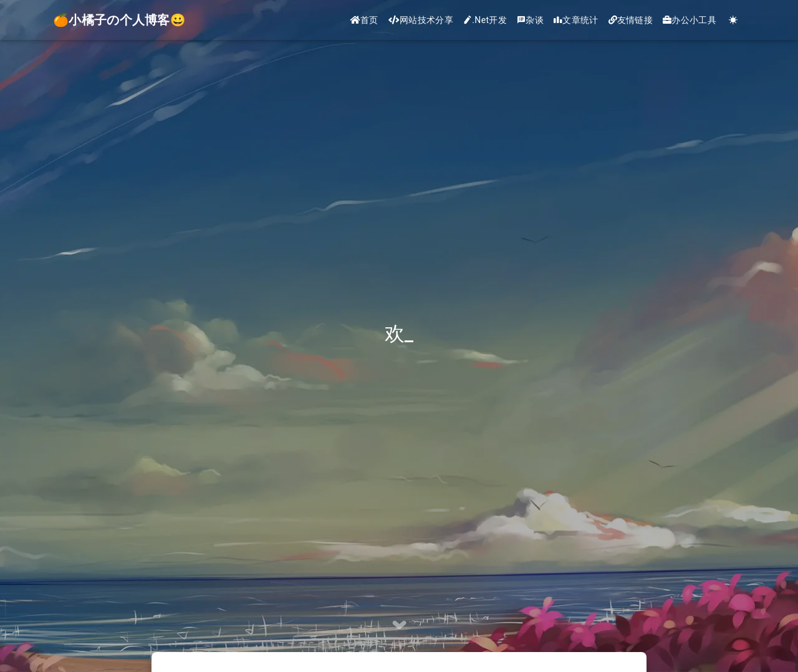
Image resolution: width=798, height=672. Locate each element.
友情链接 (631, 20)
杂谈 (530, 20)
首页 (364, 20)
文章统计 (576, 20)
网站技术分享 (421, 20)
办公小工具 (690, 20)
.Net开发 (485, 20)
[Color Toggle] (733, 20)
